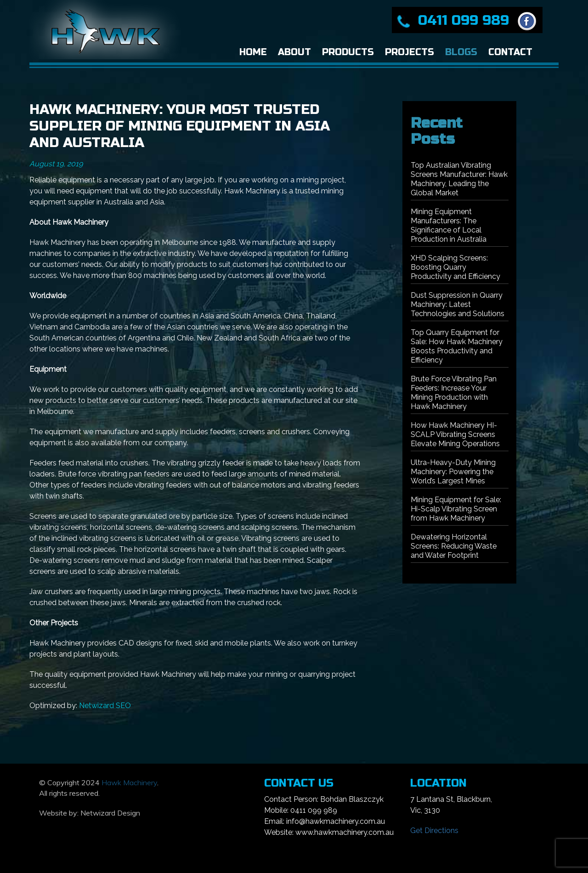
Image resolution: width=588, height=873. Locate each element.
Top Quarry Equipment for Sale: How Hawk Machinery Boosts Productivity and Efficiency (457, 346)
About (294, 52)
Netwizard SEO (105, 706)
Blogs (461, 52)
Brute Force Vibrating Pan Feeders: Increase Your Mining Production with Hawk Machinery (454, 393)
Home (253, 52)
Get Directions (434, 830)
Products (348, 52)
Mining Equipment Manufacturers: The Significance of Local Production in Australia (449, 225)
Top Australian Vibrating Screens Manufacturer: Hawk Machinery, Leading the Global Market (459, 179)
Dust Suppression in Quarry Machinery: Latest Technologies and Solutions (458, 304)
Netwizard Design (110, 813)
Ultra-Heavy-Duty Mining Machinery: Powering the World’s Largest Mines (453, 472)
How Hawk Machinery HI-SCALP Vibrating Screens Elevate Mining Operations (455, 434)
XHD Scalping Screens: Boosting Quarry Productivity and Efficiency (455, 267)
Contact (510, 52)
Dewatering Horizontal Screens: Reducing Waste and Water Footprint (454, 546)
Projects (410, 52)
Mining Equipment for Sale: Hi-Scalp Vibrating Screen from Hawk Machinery (456, 509)
